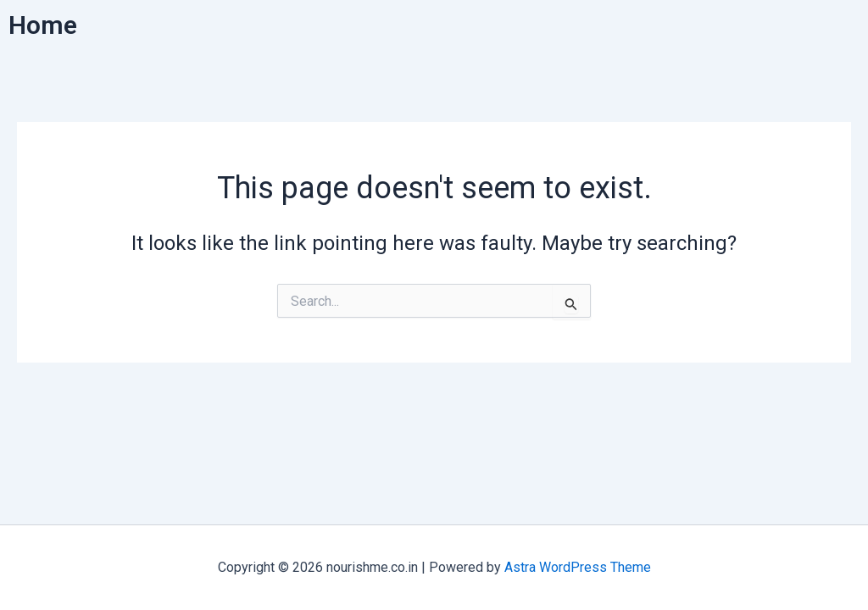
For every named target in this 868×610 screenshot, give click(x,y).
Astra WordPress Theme (578, 567)
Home (43, 25)
